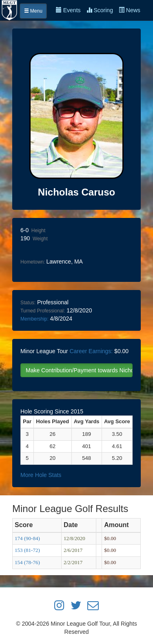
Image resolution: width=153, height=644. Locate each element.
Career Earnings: (91, 351)
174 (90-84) (27, 538)
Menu (33, 11)
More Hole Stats (41, 475)
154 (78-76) (27, 562)
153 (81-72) (27, 550)
